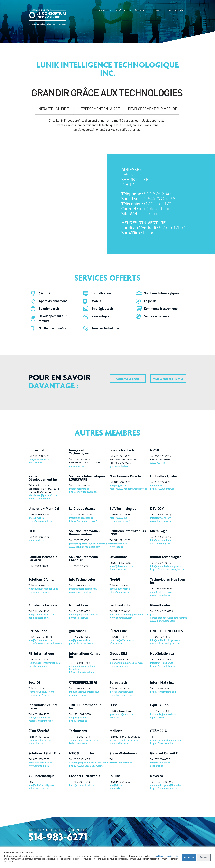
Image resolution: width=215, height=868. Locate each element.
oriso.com (115, 718)
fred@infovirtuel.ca (39, 460)
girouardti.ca (157, 766)
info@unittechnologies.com (165, 640)
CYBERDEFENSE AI (83, 683)
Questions (141, 10)
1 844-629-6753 (164, 611)
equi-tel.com (157, 718)
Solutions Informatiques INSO (128, 533)
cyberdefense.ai (78, 695)
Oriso (114, 705)
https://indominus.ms (41, 721)
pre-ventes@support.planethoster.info (168, 616)
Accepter (189, 857)
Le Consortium (101, 10)
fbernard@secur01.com (41, 692)
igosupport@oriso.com (122, 715)
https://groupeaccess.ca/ (83, 521)
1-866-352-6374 (83, 515)
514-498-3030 (82, 586)
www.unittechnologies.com (165, 644)
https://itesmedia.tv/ (162, 743)
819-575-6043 (158, 194)
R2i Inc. (115, 776)
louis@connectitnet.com (82, 785)
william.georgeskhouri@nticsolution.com (87, 763)
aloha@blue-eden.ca (161, 592)
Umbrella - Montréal (44, 509)
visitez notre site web (168, 379)
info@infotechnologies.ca (83, 589)
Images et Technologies (79, 452)
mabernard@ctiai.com (40, 740)
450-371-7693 (122, 456)
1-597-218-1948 (164, 782)
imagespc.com (77, 466)
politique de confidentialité (167, 856)
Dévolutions (119, 557)
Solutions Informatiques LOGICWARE (87, 478)
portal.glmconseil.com (81, 644)
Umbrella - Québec (164, 476)
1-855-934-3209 (90, 463)
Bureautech (118, 683)
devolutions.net (118, 570)
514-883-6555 (122, 637)
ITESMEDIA (158, 731)
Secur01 (34, 683)
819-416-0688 (82, 486)
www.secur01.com (39, 695)
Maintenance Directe (125, 476)
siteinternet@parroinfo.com (43, 496)
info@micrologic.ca (160, 541)
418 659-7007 (163, 482)
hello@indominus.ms (40, 718)
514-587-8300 (41, 737)
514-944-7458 (82, 689)
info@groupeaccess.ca (81, 518)
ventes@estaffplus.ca (40, 763)
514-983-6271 (58, 838)
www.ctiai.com (36, 743)
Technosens (78, 731)
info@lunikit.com (155, 209)
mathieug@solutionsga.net (43, 589)
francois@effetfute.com (122, 640)
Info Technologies (82, 580)
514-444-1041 (41, 611)
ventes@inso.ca (118, 544)
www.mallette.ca (119, 743)
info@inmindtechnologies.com (167, 566)
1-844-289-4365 (160, 199)
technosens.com (78, 743)
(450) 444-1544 (123, 711)
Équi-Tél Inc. (159, 705)
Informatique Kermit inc (85, 655)
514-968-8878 (82, 611)
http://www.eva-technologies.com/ (120, 520)
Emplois (157, 10)
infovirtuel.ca (35, 463)
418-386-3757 (41, 586)
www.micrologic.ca (160, 544)
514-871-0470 (163, 563)
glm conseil (78, 631)
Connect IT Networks (85, 776)
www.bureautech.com (121, 695)
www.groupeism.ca (120, 666)
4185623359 (162, 689)
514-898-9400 (41, 456)
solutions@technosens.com (84, 740)
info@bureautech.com (121, 692)
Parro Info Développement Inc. (43, 478)
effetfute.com (117, 644)
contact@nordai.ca (120, 589)
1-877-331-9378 (131, 460)
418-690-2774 (163, 515)
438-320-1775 (41, 714)
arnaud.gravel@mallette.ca (124, 740)
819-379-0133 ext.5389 (127, 737)
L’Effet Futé (118, 631)
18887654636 (81, 541)
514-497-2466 (82, 637)
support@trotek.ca (79, 718)
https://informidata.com (163, 692)
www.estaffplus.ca (39, 766)
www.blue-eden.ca (160, 595)
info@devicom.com (161, 518)
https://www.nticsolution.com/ (86, 766)
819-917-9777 (41, 660)
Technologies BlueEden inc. (168, 581)
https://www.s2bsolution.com (45, 644)
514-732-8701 (41, 689)
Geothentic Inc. (121, 605)
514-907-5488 (122, 515)
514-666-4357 (41, 537)
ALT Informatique (41, 776)
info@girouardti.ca (160, 763)
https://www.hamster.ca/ (164, 789)
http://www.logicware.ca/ (83, 492)
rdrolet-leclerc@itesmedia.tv (166, 740)
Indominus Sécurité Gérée (43, 707)
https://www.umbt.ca (162, 489)
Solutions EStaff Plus (44, 754)
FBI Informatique (41, 654)
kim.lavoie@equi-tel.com (164, 715)
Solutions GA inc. (41, 580)
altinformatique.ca (38, 789)
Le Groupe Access (82, 509)
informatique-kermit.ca (81, 673)
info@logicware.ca (79, 489)
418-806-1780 (82, 663)
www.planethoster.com (163, 621)
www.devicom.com (160, 521)
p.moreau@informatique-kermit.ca (83, 668)
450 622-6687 (163, 637)
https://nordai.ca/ (120, 592)
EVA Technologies (123, 509)
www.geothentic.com (121, 618)
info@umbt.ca (158, 486)
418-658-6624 (163, 537)
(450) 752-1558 (42, 486)
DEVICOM (157, 509)
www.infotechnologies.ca (83, 592)
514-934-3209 (82, 460)
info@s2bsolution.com (41, 640)
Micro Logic (159, 531)
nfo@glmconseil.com (81, 640)
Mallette (116, 731)
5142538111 (121, 660)
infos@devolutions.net (122, 566)
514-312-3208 (163, 711)
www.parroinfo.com (39, 499)
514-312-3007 (122, 782)
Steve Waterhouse (123, 754)
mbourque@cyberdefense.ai (84, 692)
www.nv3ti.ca (158, 463)
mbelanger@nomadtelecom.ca (86, 615)
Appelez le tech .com (44, 605)
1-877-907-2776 (50, 489)
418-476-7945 (163, 660)
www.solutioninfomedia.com (85, 547)
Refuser (204, 857)
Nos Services (122, 10)
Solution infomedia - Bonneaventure (85, 533)
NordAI (115, 580)
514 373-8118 (122, 611)
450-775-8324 (163, 456)
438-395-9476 (82, 760)
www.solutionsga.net (40, 592)
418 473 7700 (122, 586)
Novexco (157, 776)
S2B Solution (38, 631)
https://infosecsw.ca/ (122, 763)
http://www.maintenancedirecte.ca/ (128, 489)
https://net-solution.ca (163, 666)
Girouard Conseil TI (164, 754)
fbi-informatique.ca (39, 666)
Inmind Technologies (166, 557)
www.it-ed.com (37, 541)
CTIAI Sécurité (39, 731)
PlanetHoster (160, 605)
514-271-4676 (122, 541)
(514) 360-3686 (123, 563)
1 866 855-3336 (164, 589)
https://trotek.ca (78, 721)
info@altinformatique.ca (42, 785)
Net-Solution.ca (162, 654)
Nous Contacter (176, 10)
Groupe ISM (118, 654)
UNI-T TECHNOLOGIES (167, 631)
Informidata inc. (162, 683)
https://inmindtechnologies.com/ (168, 570)
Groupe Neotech (122, 450)
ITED (32, 531)
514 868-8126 (41, 515)
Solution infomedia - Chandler (85, 559)
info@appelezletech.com (42, 615)
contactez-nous (128, 379)
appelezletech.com (39, 618)
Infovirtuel (36, 450)
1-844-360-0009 (43, 637)
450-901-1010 (82, 782)
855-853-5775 (41, 760)
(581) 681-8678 (82, 714)
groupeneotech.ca (119, 466)
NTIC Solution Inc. (82, 754)
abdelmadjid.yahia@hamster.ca (167, 785)
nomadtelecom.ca (79, 618)
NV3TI (155, 450)
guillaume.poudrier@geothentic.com (128, 615)
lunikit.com (152, 214)
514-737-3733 (122, 689)
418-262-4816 (82, 737)
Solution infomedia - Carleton (44, 559)
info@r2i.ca (116, 785)
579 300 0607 (162, 760)
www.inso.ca (117, 547)
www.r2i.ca (116, 789)
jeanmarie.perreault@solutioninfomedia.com (87, 544)
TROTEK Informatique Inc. (85, 707)
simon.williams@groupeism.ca (126, 663)
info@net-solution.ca (162, 663)
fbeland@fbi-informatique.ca (44, 663)
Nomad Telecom (81, 605)
